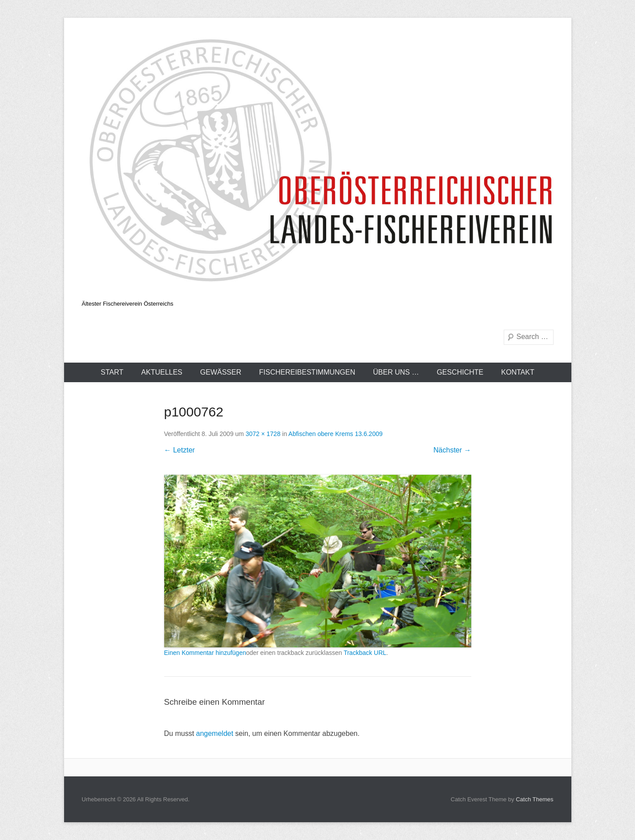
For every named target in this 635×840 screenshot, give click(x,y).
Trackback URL (365, 653)
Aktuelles (162, 372)
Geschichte (460, 372)
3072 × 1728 (263, 434)
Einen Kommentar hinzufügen (205, 653)
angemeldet (215, 733)
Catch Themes (534, 799)
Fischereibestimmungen (307, 372)
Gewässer (221, 372)
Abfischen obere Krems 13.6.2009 (336, 434)
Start (112, 372)
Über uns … (396, 372)
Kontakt (518, 372)
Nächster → (452, 450)
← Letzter (180, 450)
